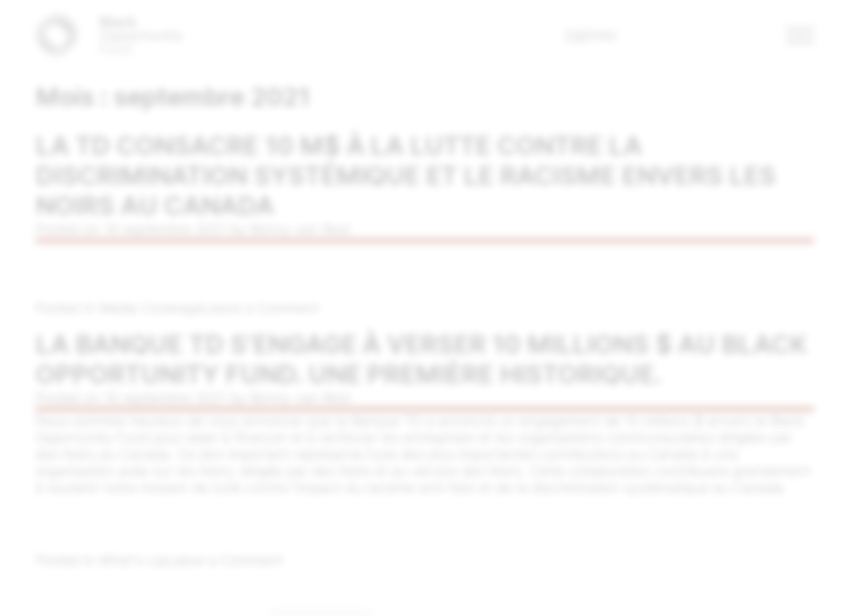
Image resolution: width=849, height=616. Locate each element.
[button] (801, 36)
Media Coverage (150, 309)
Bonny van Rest (299, 230)
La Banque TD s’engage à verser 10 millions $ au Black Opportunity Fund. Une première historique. (421, 360)
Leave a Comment (260, 309)
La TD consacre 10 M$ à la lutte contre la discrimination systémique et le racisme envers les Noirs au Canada (405, 176)
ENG (602, 36)
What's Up (131, 562)
